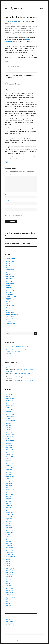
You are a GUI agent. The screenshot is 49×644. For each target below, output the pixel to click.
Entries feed (9, 621)
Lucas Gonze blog (13, 8)
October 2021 (10, 408)
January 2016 (10, 464)
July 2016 (9, 460)
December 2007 (10, 592)
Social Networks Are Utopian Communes (17, 346)
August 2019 (9, 442)
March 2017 (9, 446)
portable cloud (14, 21)
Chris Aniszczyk (11, 271)
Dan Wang (9, 275)
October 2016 (10, 455)
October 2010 (10, 534)
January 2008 (10, 591)
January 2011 (9, 529)
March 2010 (9, 545)
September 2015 (10, 467)
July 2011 (8, 520)
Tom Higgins (10, 322)
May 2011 (9, 524)
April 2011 (9, 525)
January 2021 (10, 413)
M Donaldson (10, 295)
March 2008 (9, 589)
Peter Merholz (10, 309)
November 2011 (10, 513)
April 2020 (9, 429)
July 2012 (9, 498)
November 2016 (10, 453)
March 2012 (9, 505)
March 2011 (9, 527)
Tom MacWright (10, 324)
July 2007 (9, 602)
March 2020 (9, 431)
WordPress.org (10, 625)
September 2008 (11, 578)
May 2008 (9, 585)
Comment (8, 175)
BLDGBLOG (9, 264)
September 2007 (10, 598)
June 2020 (9, 426)
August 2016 (9, 458)
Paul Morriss (10, 307)
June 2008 (9, 583)
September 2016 (10, 456)
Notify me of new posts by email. (12, 219)
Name (7, 194)
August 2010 (9, 536)
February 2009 (10, 569)
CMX (11, 61)
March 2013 (9, 484)
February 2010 (10, 547)
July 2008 (9, 582)
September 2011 (10, 516)
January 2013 (10, 487)
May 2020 (9, 427)
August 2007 (10, 600)
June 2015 (9, 473)
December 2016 (10, 451)
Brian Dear (9, 267)
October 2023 (10, 400)
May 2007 (9, 605)
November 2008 (10, 574)
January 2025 (10, 393)
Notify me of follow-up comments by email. (14, 215)
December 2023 (10, 398)
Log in (8, 619)
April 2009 (9, 565)
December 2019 (10, 435)
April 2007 (9, 607)
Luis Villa (9, 293)
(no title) (8, 354)
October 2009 (10, 554)
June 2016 (9, 462)
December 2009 (10, 551)
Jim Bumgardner (11, 285)
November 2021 (10, 406)
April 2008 (9, 587)
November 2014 (10, 478)
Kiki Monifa (9, 289)
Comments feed (10, 623)
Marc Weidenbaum (11, 296)
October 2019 (10, 438)
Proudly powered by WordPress (20, 640)
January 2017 (10, 449)
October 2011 (9, 514)
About (7, 636)
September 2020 (10, 420)
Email (7, 201)
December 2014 (10, 476)
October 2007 (10, 596)
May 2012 (9, 502)
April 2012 (9, 504)
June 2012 (9, 500)
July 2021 (9, 411)
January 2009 (10, 571)
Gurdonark (9, 282)
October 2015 (10, 466)
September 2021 (10, 409)
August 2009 (10, 558)
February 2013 (10, 485)
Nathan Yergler (10, 305)
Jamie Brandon (10, 284)
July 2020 (9, 424)
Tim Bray (9, 320)
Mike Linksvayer (11, 302)
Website (7, 207)
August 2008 (10, 580)
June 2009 (9, 562)
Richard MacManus (11, 313)
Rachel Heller (10, 311)
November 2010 (10, 533)
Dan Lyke (9, 273)
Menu (41, 9)
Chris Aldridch (10, 269)
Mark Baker (9, 298)
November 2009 (10, 553)
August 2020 (10, 422)
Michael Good (10, 300)
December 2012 (10, 489)
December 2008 (10, 573)
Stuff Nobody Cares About (13, 318)
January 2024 (10, 397)
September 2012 (10, 495)
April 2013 (9, 482)
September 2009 (11, 556)
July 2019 (9, 444)
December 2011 (10, 511)
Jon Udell (9, 287)
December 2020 (10, 415)
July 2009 (9, 560)
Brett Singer (9, 266)
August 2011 (9, 518)
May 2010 (9, 542)
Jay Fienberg (12, 83)
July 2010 (9, 538)
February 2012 (10, 507)
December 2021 (10, 404)
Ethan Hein (9, 280)
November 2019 (10, 437)
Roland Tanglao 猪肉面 (12, 314)
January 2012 (10, 509)
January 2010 (10, 549)
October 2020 (10, 418)
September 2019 (10, 440)
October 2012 (10, 493)
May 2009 (9, 563)
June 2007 (9, 603)
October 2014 (10, 480)
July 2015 (8, 471)
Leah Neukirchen (11, 291)
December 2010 (10, 531)
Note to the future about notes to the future (17, 350)
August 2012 (9, 496)
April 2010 (9, 543)
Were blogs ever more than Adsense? (24, 381)
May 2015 (9, 475)
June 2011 (9, 522)
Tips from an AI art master (13, 352)
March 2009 (9, 567)
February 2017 (10, 447)
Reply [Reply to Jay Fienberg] (7, 162)
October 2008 (10, 576)
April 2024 (9, 395)
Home (7, 633)
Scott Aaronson (10, 316)
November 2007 (10, 594)
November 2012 (10, 491)
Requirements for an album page (15, 348)
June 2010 (9, 540)
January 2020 (10, 433)
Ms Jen (8, 304)
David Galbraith (10, 276)
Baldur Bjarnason (11, 260)
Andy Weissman (10, 258)
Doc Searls (9, 278)
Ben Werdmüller (11, 262)
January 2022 (10, 402)
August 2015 (9, 469)
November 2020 (10, 417)
